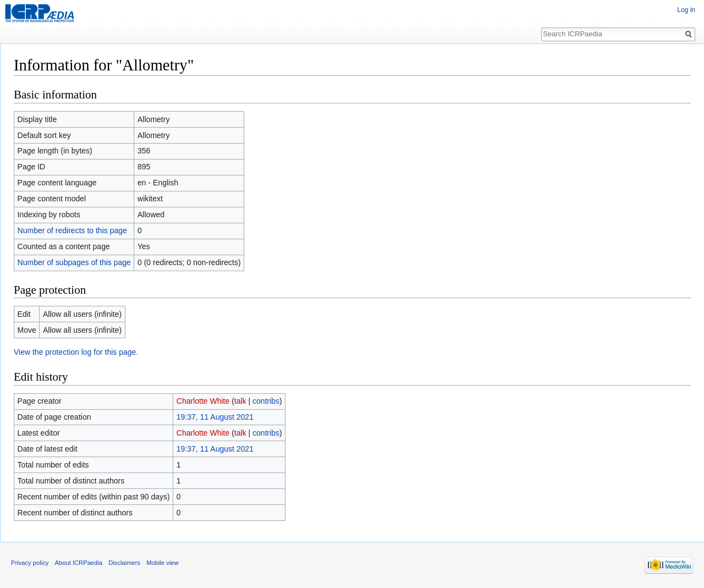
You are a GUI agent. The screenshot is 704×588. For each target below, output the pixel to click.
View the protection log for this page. (76, 352)
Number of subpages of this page (74, 262)
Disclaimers (124, 563)
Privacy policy (30, 563)
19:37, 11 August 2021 (215, 417)
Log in (686, 10)
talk (240, 401)
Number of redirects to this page (72, 230)
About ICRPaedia (79, 563)
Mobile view (162, 563)
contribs (266, 401)
